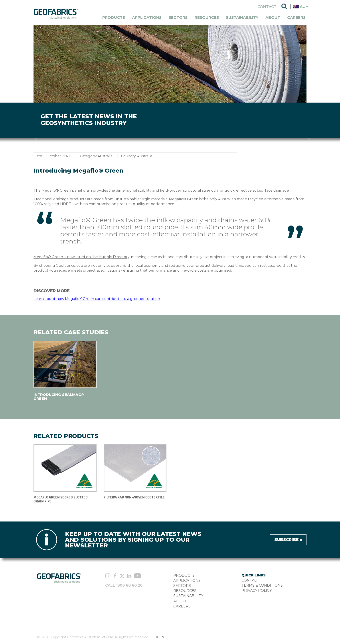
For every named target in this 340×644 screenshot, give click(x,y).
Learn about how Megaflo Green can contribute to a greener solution (97, 299)
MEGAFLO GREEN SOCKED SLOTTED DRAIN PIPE (61, 499)
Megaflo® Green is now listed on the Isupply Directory (81, 257)
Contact (267, 7)
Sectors (178, 18)
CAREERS (182, 606)
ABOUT (180, 601)
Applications (147, 18)
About (273, 18)
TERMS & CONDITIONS (262, 585)
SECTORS (182, 586)
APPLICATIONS (187, 581)
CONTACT (250, 580)
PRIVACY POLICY (257, 590)
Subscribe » (288, 540)
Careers (296, 18)
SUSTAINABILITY (188, 596)
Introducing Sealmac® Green (59, 397)
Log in (158, 637)
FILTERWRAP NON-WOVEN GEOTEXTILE (134, 497)
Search (284, 7)
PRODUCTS (184, 575)
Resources (207, 18)
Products (114, 18)
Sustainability (242, 18)
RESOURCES (185, 591)
